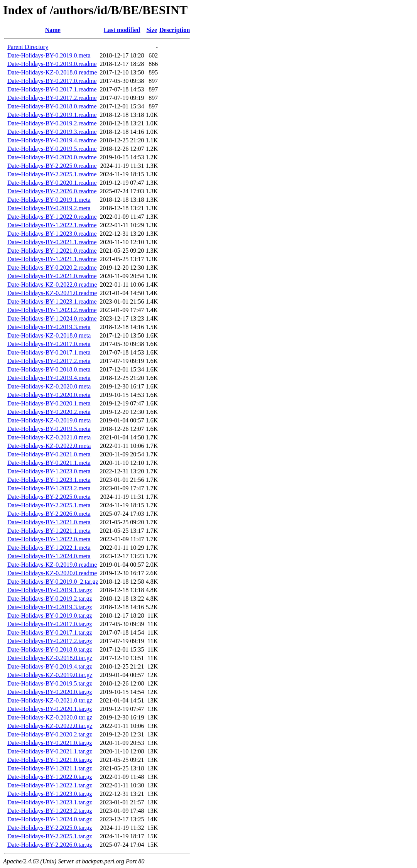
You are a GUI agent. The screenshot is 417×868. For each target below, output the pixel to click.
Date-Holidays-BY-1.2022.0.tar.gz (50, 777)
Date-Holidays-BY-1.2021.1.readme (52, 259)
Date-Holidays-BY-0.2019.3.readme (52, 132)
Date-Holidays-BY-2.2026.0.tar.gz (50, 845)
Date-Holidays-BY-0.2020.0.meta (49, 395)
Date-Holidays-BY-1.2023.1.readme (52, 301)
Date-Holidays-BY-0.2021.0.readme (52, 276)
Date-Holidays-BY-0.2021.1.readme (52, 242)
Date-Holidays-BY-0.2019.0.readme (52, 64)
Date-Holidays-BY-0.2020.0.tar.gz (50, 692)
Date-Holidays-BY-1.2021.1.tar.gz (50, 768)
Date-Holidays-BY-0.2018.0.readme (52, 106)
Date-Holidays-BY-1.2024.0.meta (49, 556)
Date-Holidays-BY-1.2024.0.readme (52, 318)
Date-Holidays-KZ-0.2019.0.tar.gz (50, 675)
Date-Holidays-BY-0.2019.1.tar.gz (50, 590)
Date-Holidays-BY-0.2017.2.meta (49, 361)
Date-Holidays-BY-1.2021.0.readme (52, 251)
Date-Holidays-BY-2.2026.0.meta (49, 514)
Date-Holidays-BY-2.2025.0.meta (49, 497)
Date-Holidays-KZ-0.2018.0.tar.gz (50, 658)
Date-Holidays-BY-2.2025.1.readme (52, 174)
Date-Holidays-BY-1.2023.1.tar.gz (50, 802)
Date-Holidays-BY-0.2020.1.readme (52, 183)
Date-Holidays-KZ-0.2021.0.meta (49, 437)
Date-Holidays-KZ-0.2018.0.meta (49, 335)
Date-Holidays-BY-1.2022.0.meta (49, 539)
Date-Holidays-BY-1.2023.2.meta (49, 488)
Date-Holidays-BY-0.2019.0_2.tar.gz (53, 582)
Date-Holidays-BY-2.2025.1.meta (49, 505)
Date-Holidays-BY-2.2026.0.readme (52, 191)
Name (53, 30)
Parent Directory (28, 47)
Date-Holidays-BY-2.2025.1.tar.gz (50, 836)
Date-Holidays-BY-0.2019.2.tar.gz (50, 599)
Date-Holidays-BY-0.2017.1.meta (49, 352)
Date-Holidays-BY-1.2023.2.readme (52, 310)
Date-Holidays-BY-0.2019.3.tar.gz (50, 607)
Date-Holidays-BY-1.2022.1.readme (52, 225)
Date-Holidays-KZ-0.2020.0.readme (52, 573)
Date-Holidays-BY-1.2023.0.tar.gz (50, 794)
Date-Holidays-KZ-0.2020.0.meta (49, 386)
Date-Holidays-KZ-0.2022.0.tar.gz (50, 726)
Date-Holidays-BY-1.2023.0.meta (49, 471)
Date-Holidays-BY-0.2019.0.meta (49, 55)
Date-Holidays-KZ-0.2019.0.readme (52, 565)
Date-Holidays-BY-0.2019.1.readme (52, 115)
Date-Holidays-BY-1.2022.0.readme (52, 217)
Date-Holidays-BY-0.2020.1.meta (49, 403)
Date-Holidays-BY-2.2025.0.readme (52, 166)
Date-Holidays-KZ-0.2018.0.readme (52, 72)
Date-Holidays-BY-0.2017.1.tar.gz (50, 632)
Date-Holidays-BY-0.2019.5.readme (52, 149)
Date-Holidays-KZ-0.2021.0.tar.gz (50, 700)
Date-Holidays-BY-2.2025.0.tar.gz (50, 828)
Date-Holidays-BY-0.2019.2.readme (52, 123)
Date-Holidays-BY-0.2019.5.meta (49, 429)
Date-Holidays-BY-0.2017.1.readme (52, 89)
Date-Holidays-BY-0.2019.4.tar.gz (50, 666)
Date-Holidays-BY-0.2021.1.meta (49, 463)
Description (175, 30)
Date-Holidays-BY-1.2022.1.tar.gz (50, 785)
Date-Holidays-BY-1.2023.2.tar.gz (50, 811)
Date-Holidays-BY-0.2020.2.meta (49, 412)
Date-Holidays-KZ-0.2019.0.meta (49, 420)
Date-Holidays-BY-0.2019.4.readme (52, 140)
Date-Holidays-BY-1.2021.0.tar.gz (50, 760)
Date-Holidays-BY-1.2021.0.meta (49, 522)
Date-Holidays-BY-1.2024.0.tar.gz (50, 819)
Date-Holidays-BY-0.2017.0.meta (49, 344)
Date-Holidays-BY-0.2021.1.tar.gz (50, 751)
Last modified (122, 30)
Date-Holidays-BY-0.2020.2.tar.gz (50, 734)
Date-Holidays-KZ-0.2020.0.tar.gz (50, 717)
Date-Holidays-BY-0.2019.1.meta (49, 200)
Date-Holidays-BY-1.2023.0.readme (52, 234)
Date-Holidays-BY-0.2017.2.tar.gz (50, 641)
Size (152, 30)
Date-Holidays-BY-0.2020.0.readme (52, 157)
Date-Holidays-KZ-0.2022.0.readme (52, 285)
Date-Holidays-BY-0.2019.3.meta (49, 327)
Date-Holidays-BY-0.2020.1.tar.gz (50, 709)
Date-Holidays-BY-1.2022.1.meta (49, 548)
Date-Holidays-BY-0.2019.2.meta (49, 208)
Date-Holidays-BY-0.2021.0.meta (49, 454)
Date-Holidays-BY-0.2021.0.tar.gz (50, 743)
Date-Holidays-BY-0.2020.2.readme (52, 268)
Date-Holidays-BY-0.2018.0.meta (49, 369)
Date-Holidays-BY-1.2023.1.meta (49, 480)
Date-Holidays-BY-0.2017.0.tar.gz (50, 624)
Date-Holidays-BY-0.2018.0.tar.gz (50, 649)
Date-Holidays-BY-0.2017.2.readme (52, 98)
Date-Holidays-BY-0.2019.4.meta (49, 378)
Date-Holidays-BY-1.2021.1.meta (49, 531)
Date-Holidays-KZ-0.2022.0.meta (49, 446)
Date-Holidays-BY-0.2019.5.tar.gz (50, 683)
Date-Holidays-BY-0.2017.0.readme (52, 81)
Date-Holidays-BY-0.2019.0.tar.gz (50, 616)
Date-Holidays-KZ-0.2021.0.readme (52, 293)
